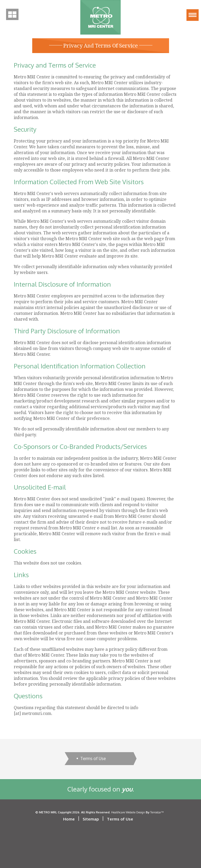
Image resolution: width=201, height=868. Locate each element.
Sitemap (91, 819)
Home (69, 819)
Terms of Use (93, 758)
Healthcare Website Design (128, 812)
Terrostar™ (157, 812)
